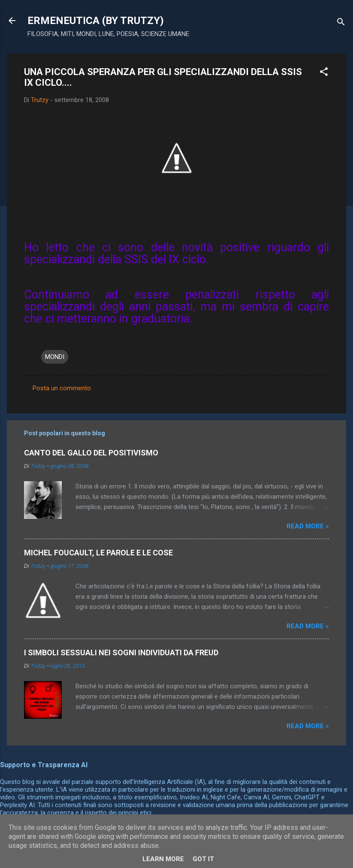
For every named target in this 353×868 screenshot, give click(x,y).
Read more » (308, 526)
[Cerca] (341, 23)
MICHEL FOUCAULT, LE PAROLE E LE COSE (98, 553)
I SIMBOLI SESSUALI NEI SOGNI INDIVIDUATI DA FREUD (121, 653)
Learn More (163, 859)
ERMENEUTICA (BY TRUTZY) (96, 21)
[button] (324, 73)
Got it (203, 859)
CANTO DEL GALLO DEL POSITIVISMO (91, 453)
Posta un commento (62, 388)
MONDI (55, 357)
